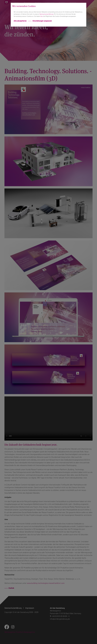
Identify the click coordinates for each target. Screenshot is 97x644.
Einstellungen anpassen (42, 21)
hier (42, 16)
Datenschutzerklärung (46, 14)
